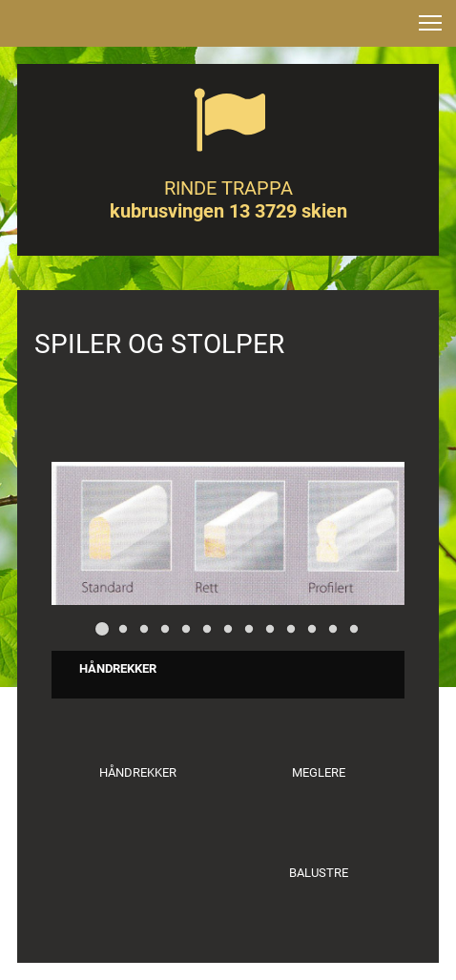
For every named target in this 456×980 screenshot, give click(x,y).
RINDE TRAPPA (228, 188)
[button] (430, 23)
